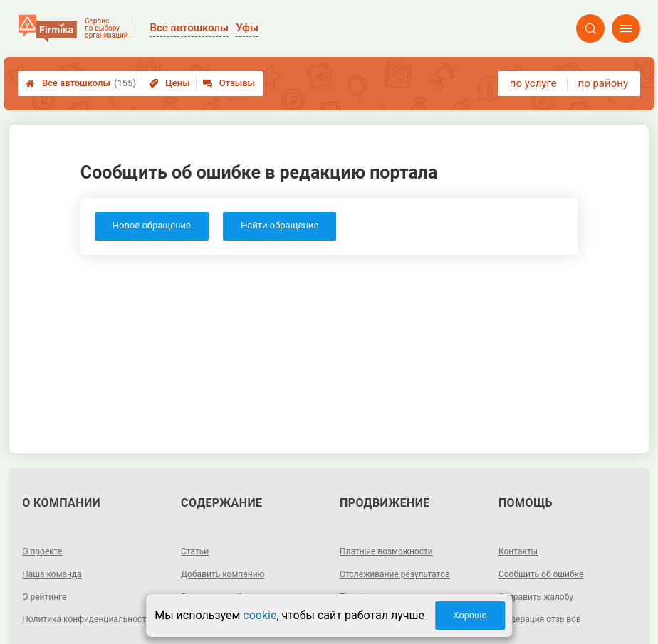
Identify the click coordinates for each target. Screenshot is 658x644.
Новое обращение (152, 225)
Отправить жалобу (536, 597)
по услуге (533, 83)
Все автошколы (81, 83)
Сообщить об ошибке (541, 574)
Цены (169, 83)
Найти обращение (280, 225)
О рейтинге (44, 597)
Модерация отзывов (540, 619)
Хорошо (470, 615)
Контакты (518, 551)
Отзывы (229, 83)
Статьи (195, 551)
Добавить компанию (223, 574)
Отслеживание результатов (395, 574)
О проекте (42, 551)
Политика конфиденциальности (87, 619)
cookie (260, 615)
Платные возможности (386, 551)
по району (603, 83)
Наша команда (52, 574)
